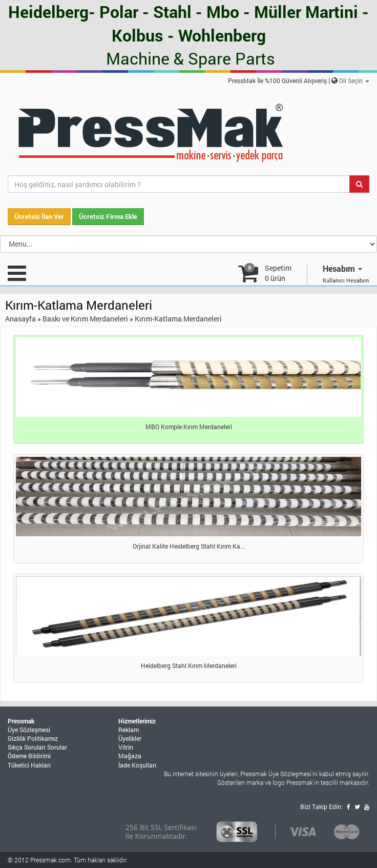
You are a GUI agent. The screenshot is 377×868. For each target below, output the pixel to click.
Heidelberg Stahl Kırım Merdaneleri (189, 665)
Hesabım (342, 268)
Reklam (129, 730)
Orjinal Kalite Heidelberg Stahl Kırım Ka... (189, 546)
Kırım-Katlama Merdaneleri (178, 319)
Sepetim (278, 273)
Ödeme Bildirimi (29, 756)
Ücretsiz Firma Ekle (108, 216)
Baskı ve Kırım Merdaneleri (85, 319)
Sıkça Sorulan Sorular (37, 747)
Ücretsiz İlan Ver (39, 216)
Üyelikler (130, 738)
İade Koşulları (137, 765)
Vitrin (126, 747)
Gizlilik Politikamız (33, 738)
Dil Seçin (354, 80)
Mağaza (130, 756)
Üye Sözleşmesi (29, 730)
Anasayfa (20, 319)
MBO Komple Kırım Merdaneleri (189, 427)
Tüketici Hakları (29, 765)
